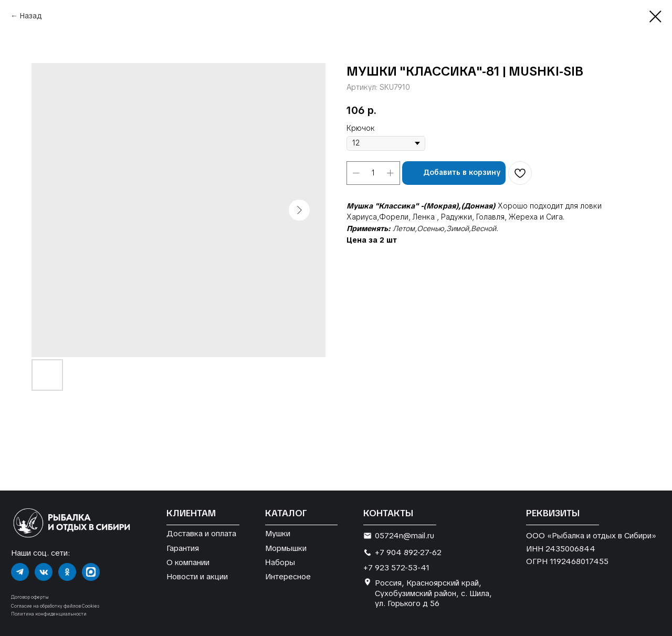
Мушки (278, 533)
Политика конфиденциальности (49, 614)
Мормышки (286, 548)
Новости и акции (197, 576)
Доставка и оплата (201, 533)
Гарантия (183, 548)
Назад (31, 16)
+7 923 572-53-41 (396, 567)
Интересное (288, 576)
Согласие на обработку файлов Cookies (55, 606)
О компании (188, 562)
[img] (20, 572)
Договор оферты (30, 597)
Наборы (280, 562)
